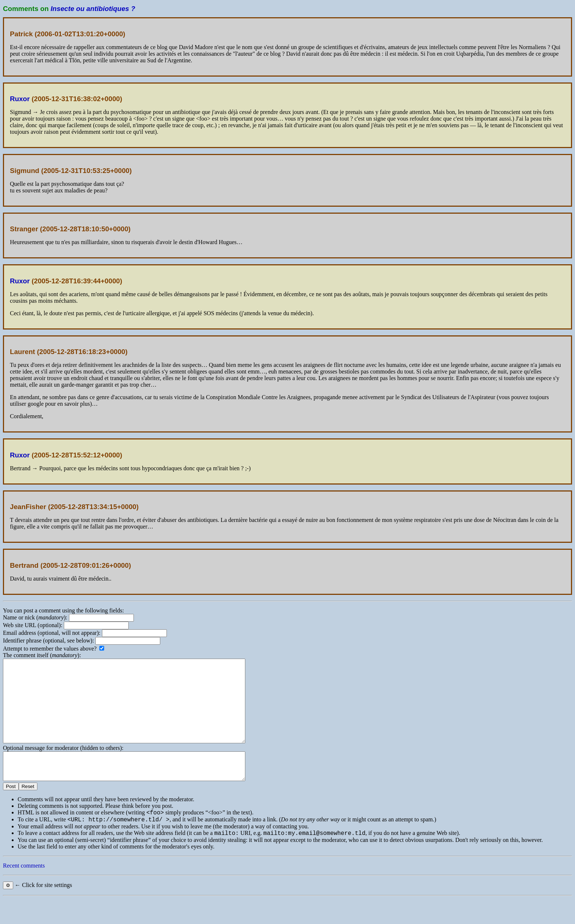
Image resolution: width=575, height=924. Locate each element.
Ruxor (20, 99)
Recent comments (24, 891)
